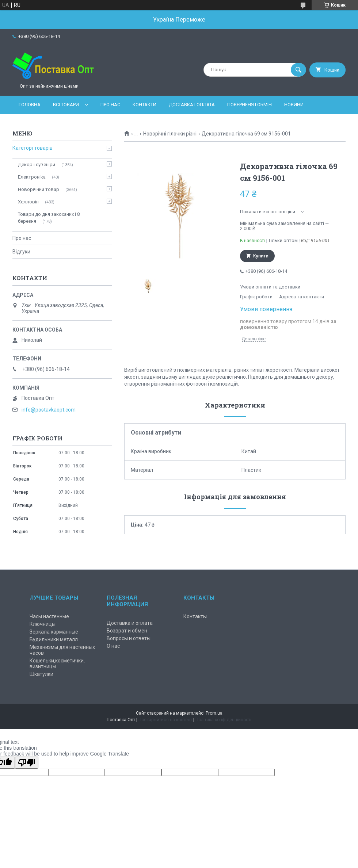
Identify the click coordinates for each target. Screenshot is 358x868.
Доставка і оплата (192, 105)
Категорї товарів (33, 148)
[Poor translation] (27, 763)
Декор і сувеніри (37, 165)
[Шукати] (298, 70)
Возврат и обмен (127, 631)
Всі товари (66, 105)
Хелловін (28, 202)
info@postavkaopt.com (49, 410)
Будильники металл (54, 639)
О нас (113, 646)
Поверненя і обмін (250, 105)
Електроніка (32, 177)
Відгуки (21, 252)
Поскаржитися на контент (165, 720)
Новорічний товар (39, 189)
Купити (261, 256)
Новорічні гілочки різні (170, 134)
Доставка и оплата (130, 623)
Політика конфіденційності (223, 720)
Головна (30, 105)
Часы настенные (49, 616)
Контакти (144, 105)
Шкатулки (41, 674)
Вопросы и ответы (129, 638)
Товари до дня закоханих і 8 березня (49, 217)
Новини (294, 105)
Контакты (195, 616)
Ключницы (43, 624)
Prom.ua (214, 713)
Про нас (110, 105)
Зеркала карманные (54, 632)
